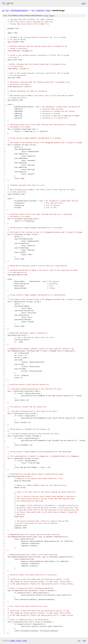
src (33, 10)
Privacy (19, 641)
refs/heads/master (19, 10)
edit (52, 16)
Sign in (84, 3)
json (84, 641)
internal (40, 10)
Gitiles (13, 641)
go (3, 10)
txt (79, 641)
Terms (25, 641)
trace (48, 10)
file (46, 16)
